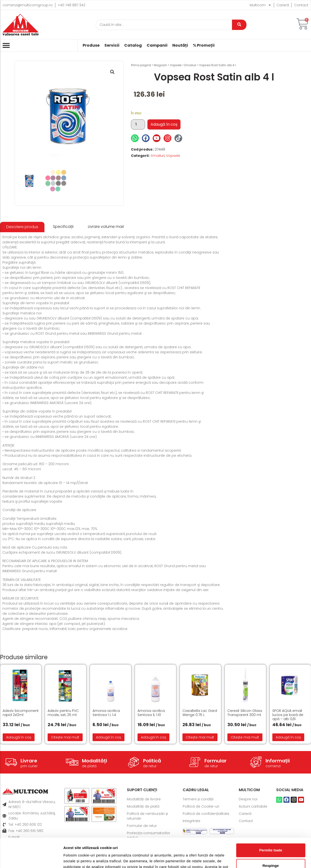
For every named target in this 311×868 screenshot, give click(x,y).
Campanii (157, 45)
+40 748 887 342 (72, 5)
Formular (216, 761)
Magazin (160, 65)
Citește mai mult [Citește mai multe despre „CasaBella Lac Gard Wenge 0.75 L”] (200, 737)
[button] (112, 72)
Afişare (70, 858)
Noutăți (180, 45)
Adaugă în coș (164, 124)
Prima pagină (141, 65)
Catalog (133, 45)
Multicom (260, 5)
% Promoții (204, 45)
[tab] (22, 227)
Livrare (29, 761)
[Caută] (164, 25)
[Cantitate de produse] (138, 124)
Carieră (283, 5)
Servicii (112, 45)
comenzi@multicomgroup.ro (28, 5)
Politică (152, 761)
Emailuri (190, 65)
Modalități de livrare (144, 799)
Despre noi (248, 799)
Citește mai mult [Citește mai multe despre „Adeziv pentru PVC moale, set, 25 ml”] (65, 737)
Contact (301, 5)
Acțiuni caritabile (253, 806)
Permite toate (271, 823)
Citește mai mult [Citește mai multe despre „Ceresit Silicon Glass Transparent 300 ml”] (245, 737)
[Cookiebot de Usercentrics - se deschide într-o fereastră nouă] (31, 859)
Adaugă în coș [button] (19, 737)
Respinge (271, 838)
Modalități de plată (143, 806)
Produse (91, 45)
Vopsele (176, 65)
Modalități (94, 761)
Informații (278, 761)
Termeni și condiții (198, 799)
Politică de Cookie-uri (201, 806)
